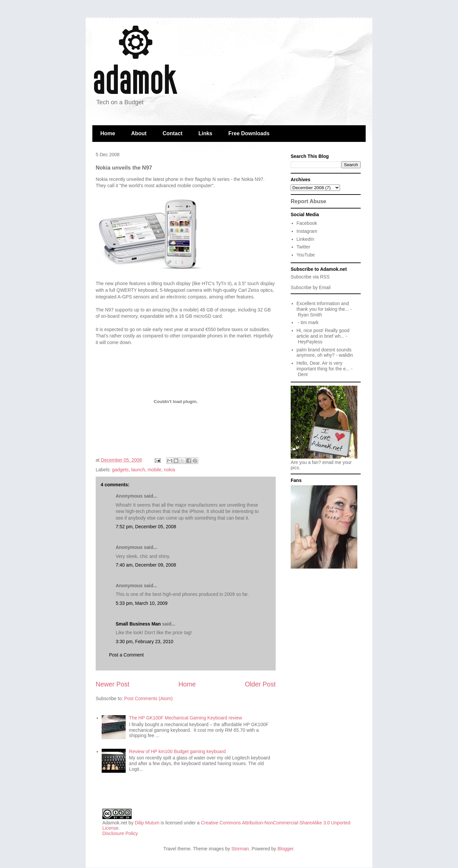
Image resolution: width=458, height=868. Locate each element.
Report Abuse (308, 201)
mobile (154, 470)
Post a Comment (126, 655)
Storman (240, 849)
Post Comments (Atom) (148, 698)
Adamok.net (115, 823)
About (139, 133)
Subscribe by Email (311, 287)
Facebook (307, 223)
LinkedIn (305, 239)
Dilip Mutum (147, 823)
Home (108, 133)
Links (205, 133)
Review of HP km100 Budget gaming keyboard (177, 751)
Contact (173, 133)
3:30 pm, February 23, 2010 (144, 642)
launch (138, 470)
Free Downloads (249, 133)
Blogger (285, 849)
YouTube (306, 255)
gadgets (120, 470)
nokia (169, 470)
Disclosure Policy (120, 833)
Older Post (260, 684)
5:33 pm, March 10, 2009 (142, 603)
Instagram (307, 231)
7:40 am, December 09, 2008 (146, 565)
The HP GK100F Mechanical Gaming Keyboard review (185, 718)
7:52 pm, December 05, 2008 (146, 527)
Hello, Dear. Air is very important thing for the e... (323, 366)
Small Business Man (138, 624)
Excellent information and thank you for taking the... (323, 306)
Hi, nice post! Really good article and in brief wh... (323, 333)
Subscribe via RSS (310, 277)
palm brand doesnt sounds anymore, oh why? (324, 353)
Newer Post (112, 684)
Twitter (303, 247)
